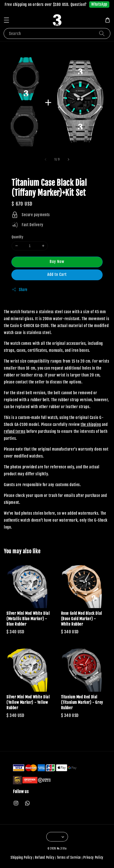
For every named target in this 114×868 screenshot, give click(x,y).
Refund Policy (45, 857)
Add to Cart (57, 274)
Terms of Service (69, 857)
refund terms (15, 431)
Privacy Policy (93, 857)
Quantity (17, 237)
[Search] (102, 33)
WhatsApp (99, 4)
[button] (6, 20)
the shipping (91, 424)
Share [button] (20, 290)
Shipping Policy (22, 857)
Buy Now (57, 262)
